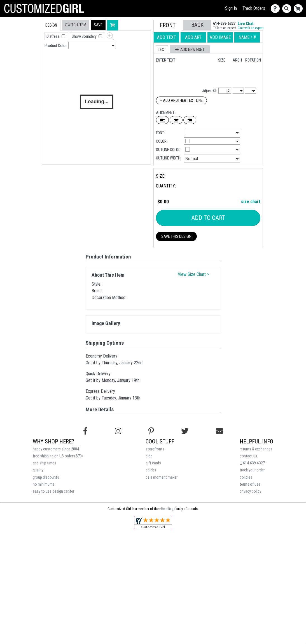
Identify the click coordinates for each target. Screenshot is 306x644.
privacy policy (250, 491)
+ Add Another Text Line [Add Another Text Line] (181, 100)
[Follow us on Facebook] (85, 431)
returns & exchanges (256, 449)
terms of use (250, 484)
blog (149, 456)
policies (246, 477)
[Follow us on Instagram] (118, 431)
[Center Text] (176, 120)
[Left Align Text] (162, 120)
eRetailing (166, 509)
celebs (151, 470)
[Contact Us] (276, 9)
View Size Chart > (193, 274)
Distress (53, 36)
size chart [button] (251, 202)
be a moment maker (162, 477)
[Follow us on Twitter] (185, 431)
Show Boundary (85, 36)
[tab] (30, 56)
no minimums (44, 484)
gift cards (153, 463)
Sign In (231, 8)
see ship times (45, 463)
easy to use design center (53, 491)
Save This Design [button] (176, 236)
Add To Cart (208, 218)
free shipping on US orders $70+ (58, 456)
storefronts (155, 449)
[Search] (288, 9)
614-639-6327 (252, 463)
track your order (252, 470)
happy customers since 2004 (56, 449)
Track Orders (254, 8)
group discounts (46, 477)
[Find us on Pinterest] (151, 431)
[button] (98, 25)
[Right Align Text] (190, 120)
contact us (248, 456)
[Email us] (219, 431)
